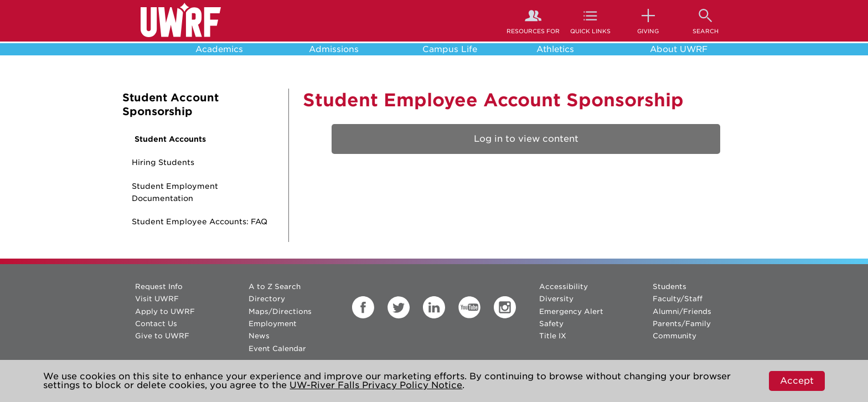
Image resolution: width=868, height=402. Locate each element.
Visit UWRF (157, 299)
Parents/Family (682, 324)
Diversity (556, 299)
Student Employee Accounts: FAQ (200, 221)
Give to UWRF (162, 336)
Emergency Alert (571, 311)
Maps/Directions (280, 311)
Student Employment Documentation (175, 192)
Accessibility (564, 287)
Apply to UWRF (165, 311)
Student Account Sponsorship (170, 105)
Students (670, 287)
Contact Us (156, 324)
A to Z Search (275, 287)
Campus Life (450, 49)
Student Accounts (170, 139)
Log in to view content (526, 139)
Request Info (159, 287)
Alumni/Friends (682, 311)
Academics (219, 49)
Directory (267, 299)
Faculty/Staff (678, 299)
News (259, 336)
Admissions (334, 49)
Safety (551, 324)
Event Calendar (277, 349)
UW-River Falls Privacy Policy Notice (376, 385)
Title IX (553, 336)
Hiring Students (163, 162)
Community (675, 336)
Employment (273, 324)
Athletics (555, 49)
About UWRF (679, 49)
